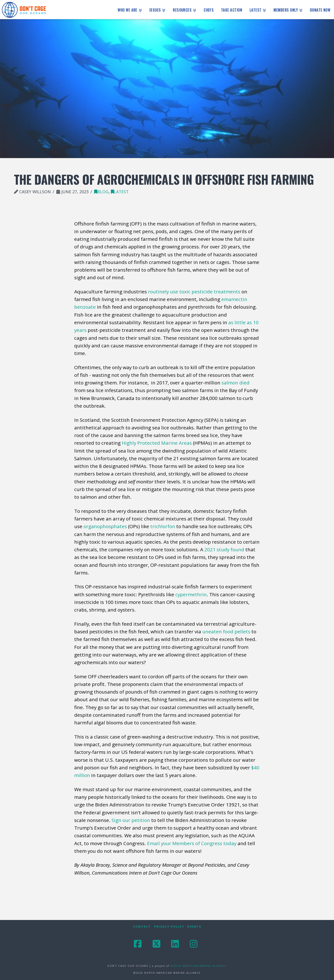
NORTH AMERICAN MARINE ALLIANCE (199, 966)
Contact (142, 927)
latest (120, 192)
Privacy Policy (169, 927)
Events (194, 927)
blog (101, 192)
